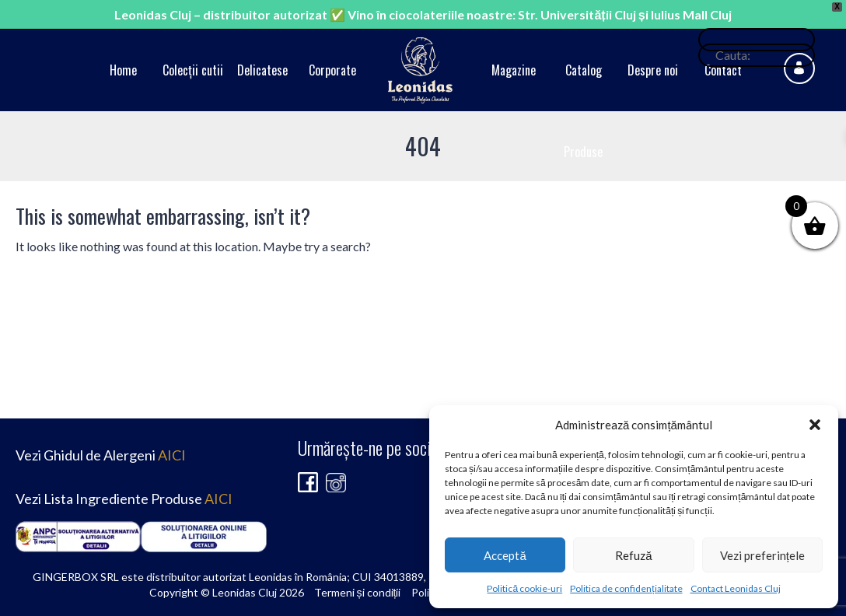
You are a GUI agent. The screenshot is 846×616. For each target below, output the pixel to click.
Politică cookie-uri (524, 588)
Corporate (332, 70)
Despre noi (653, 70)
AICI (172, 455)
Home (123, 70)
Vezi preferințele (762, 555)
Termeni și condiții (358, 592)
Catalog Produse (583, 111)
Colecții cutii (193, 70)
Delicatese (262, 70)
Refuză (633, 555)
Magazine (514, 70)
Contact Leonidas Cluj (736, 588)
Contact (723, 70)
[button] (815, 425)
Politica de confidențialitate (626, 588)
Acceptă (505, 555)
